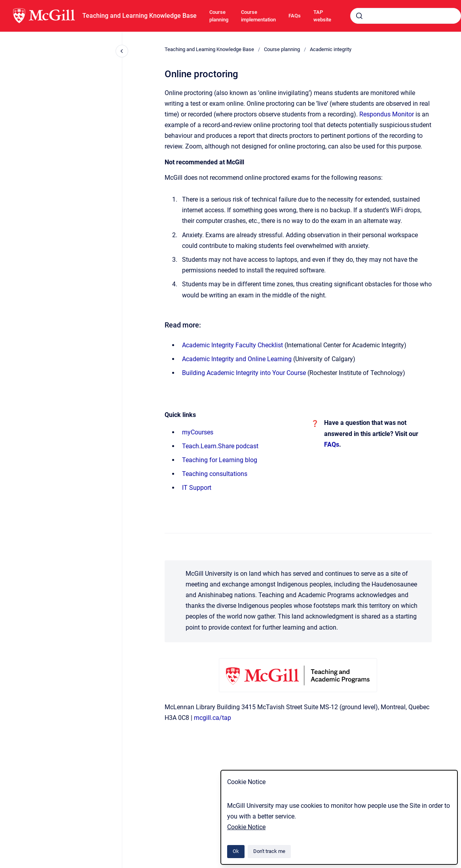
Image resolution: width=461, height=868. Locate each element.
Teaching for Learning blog (220, 460)
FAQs (295, 16)
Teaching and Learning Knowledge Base (139, 16)
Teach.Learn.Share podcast (220, 446)
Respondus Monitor (387, 114)
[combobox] (406, 16)
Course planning (219, 16)
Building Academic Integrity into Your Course (244, 373)
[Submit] (359, 16)
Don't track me (269, 851)
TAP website (322, 16)
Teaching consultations (215, 474)
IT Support (197, 488)
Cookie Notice (246, 827)
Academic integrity (331, 49)
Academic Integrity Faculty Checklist (232, 345)
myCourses (198, 432)
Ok (236, 851)
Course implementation (258, 16)
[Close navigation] (122, 51)
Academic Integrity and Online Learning (237, 359)
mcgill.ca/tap (212, 718)
